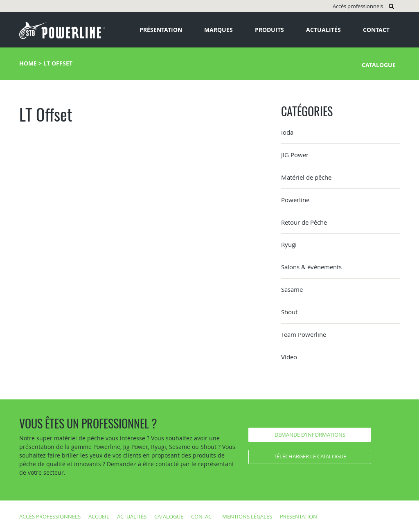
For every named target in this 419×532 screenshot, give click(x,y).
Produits (269, 30)
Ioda (287, 132)
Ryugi (289, 244)
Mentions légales (247, 516)
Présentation (161, 30)
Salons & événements (311, 267)
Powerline (295, 200)
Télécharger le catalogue (310, 456)
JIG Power (295, 155)
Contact (376, 30)
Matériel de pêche (306, 177)
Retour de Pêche (304, 222)
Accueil (99, 516)
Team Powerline (304, 334)
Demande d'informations (310, 435)
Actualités (323, 30)
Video (289, 357)
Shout (289, 312)
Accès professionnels (358, 6)
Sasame (292, 289)
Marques (219, 30)
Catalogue (379, 65)
